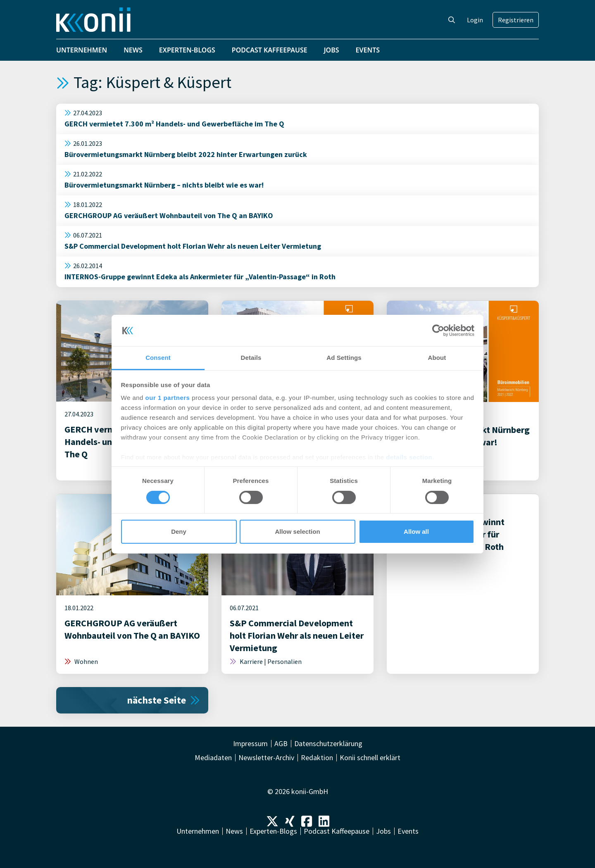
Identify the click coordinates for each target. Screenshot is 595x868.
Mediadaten (213, 758)
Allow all (416, 532)
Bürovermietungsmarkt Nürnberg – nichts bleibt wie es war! (164, 185)
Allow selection (297, 532)
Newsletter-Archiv (266, 758)
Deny (179, 532)
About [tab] (437, 358)
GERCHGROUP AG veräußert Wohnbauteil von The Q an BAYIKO (169, 215)
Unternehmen (82, 50)
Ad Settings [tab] (344, 358)
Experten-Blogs (187, 50)
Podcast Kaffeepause (270, 50)
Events (368, 50)
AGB (281, 744)
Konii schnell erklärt (370, 758)
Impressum (250, 744)
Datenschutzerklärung (328, 744)
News (133, 50)
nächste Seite (163, 700)
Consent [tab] (158, 358)
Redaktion (317, 758)
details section (409, 457)
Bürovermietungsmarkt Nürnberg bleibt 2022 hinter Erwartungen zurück (186, 154)
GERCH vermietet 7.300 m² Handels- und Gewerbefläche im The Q (174, 124)
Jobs (332, 50)
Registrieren (516, 20)
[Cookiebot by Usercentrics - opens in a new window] (438, 331)
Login (475, 20)
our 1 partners (168, 398)
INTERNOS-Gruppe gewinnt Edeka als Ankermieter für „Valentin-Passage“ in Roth (200, 277)
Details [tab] (251, 358)
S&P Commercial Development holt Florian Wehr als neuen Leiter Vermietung (193, 246)
